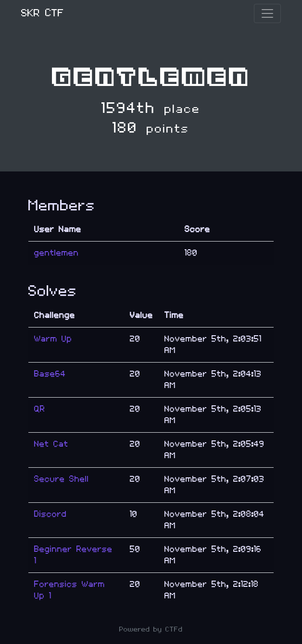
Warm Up (53, 339)
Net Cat (51, 444)
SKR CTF (43, 13)
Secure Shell (62, 479)
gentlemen (57, 253)
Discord (50, 514)
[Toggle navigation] (267, 13)
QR (40, 409)
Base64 (50, 374)
